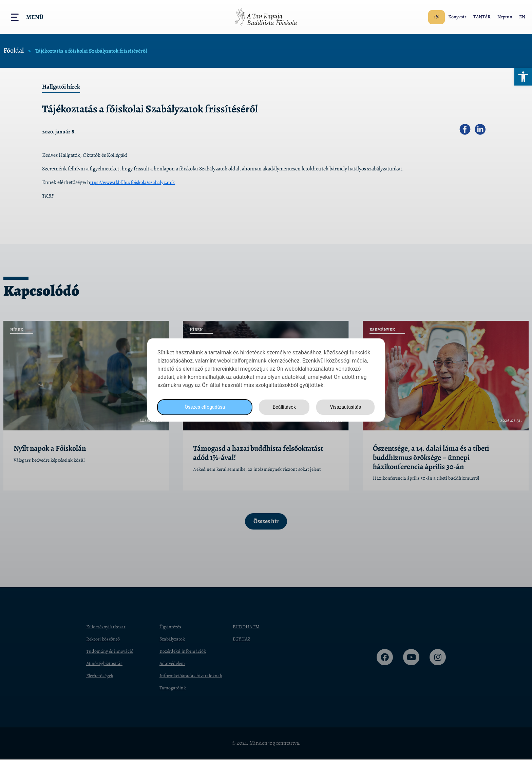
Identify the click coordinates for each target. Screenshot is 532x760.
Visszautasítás (344, 407)
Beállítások (282, 407)
